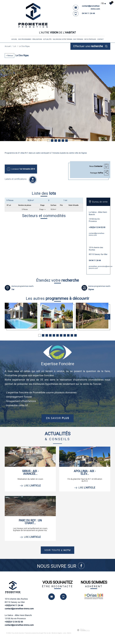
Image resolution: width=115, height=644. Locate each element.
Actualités (47, 39)
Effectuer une (88, 46)
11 (75, 335)
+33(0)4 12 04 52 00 (97, 227)
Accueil (14, 39)
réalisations (37, 39)
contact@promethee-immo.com (97, 234)
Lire (30, 486)
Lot (15, 46)
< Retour (9, 55)
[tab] (44, 200)
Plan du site (47, 633)
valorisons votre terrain (62, 39)
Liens (65, 633)
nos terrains (78, 39)
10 (72, 335)
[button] (44, 200)
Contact (100, 39)
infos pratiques (90, 39)
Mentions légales (57, 633)
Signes (91, 289)
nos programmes (25, 39)
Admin (69, 633)
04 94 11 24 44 (88, 13)
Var (13, 289)
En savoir (58, 418)
